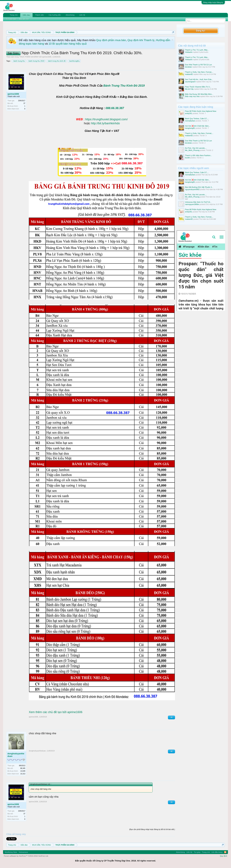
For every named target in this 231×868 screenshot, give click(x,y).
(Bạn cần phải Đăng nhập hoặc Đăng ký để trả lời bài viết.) (152, 829)
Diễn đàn (26, 15)
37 (24, 103)
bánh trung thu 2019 (36, 61)
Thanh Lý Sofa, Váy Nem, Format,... (199, 72)
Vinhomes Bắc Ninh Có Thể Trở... (198, 202)
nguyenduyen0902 (192, 189)
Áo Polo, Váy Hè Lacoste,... (196, 148)
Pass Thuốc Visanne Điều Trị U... (198, 87)
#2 (171, 751)
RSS (225, 852)
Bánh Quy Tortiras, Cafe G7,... (197, 119)
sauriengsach (190, 82)
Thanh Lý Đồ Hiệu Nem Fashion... (199, 155)
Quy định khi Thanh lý (141, 40)
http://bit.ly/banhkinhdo (105, 123)
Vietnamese (23, 852)
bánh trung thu (19, 61)
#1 (171, 717)
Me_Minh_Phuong (192, 150)
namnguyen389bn (192, 204)
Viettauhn (189, 52)
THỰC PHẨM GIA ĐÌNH (29, 57)
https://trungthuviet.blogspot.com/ (106, 119)
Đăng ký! (201, 31)
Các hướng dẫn (55, 15)
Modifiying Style (11, 852)
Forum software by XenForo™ (26, 856)
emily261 (189, 113)
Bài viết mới (24, 19)
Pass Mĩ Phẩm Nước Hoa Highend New (201, 111)
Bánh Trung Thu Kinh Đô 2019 (124, 86)
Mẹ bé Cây (189, 89)
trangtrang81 (190, 128)
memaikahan (190, 121)
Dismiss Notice (172, 40)
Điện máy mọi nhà (192, 96)
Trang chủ (14, 15)
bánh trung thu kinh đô (56, 61)
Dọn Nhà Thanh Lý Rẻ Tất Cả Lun (199, 65)
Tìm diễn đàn (11, 19)
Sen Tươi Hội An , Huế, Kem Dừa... (199, 79)
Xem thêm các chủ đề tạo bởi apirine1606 (56, 712)
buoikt (187, 158)
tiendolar (188, 67)
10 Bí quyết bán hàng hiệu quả (67, 44)
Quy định (224, 856)
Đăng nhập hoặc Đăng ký (213, 2)
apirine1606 (47, 57)
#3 (171, 802)
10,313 (23, 774)
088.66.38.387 (115, 108)
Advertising (70, 15)
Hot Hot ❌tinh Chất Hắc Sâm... (198, 126)
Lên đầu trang (217, 852)
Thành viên (39, 15)
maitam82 (189, 74)
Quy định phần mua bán (111, 40)
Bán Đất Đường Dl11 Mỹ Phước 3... (199, 187)
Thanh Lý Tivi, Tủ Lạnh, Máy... (197, 50)
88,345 (23, 768)
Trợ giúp (197, 852)
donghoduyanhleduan (16, 755)
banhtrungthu (74, 61)
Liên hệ (82, 15)
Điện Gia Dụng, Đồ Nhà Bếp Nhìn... (199, 94)
